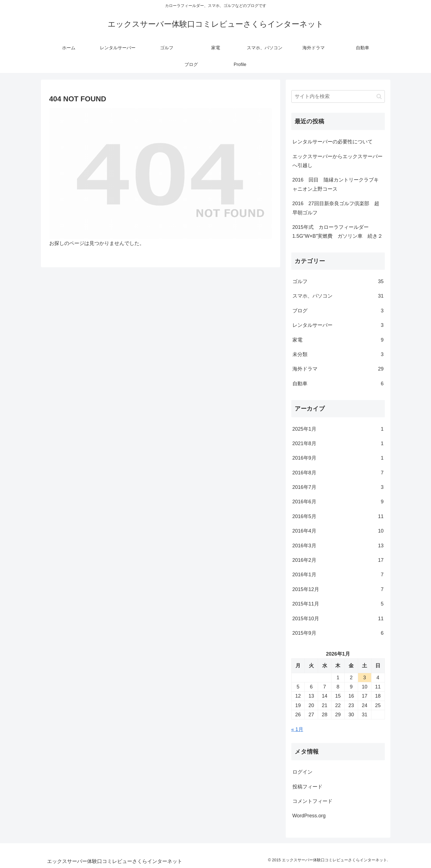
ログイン (302, 772)
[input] (338, 96)
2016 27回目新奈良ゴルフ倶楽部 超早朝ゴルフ (336, 208)
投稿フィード (307, 787)
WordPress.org (309, 816)
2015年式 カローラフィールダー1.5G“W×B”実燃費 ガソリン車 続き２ (338, 232)
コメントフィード (312, 801)
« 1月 (297, 729)
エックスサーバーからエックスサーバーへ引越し (338, 161)
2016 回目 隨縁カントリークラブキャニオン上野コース (336, 184)
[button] (379, 96)
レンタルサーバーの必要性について (333, 142)
